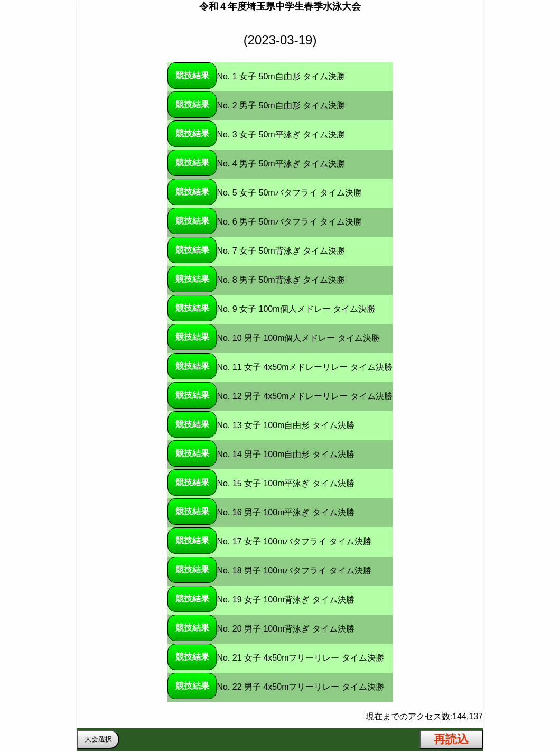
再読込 (451, 739)
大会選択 (98, 739)
